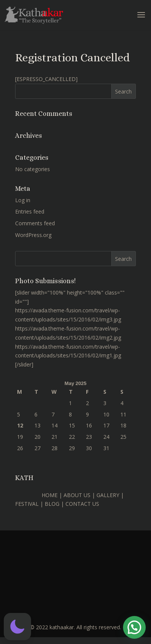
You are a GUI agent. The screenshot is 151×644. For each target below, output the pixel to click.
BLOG (52, 504)
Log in (23, 200)
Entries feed (30, 211)
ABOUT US (77, 495)
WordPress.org (33, 235)
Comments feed (35, 223)
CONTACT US (82, 504)
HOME (50, 495)
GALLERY (108, 495)
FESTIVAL (27, 504)
